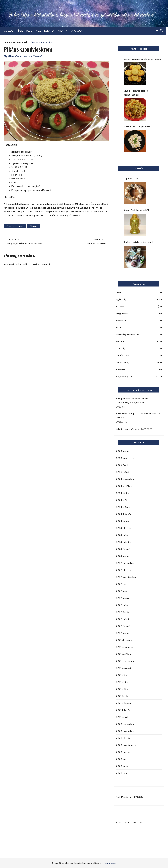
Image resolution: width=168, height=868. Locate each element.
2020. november (125, 731)
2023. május (123, 535)
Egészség (121, 299)
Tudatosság (123, 363)
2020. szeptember (126, 745)
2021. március (123, 703)
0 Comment (37, 56)
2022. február (123, 626)
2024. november (125, 479)
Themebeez (109, 863)
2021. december (125, 640)
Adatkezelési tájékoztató (130, 823)
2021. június (122, 682)
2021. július (122, 675)
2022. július (122, 591)
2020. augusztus (125, 752)
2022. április (123, 612)
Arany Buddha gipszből (136, 210)
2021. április (122, 696)
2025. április (123, 465)
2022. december (125, 563)
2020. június (123, 766)
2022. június (122, 598)
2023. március (124, 542)
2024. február (124, 514)
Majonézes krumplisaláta (137, 126)
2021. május (122, 689)
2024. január (123, 521)
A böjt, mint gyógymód (129, 429)
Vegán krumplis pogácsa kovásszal (142, 59)
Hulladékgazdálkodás (127, 334)
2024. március (124, 507)
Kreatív (120, 341)
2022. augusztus (125, 584)
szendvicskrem (15, 226)
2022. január (123, 633)
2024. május (123, 500)
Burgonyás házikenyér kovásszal (24, 243)
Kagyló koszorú (132, 179)
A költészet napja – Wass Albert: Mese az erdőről (139, 416)
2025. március (124, 472)
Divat (119, 293)
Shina (11, 56)
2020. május (123, 773)
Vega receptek (124, 376)
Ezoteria (121, 306)
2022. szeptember (126, 577)
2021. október (124, 654)
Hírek (119, 328)
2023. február (123, 549)
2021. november (125, 647)
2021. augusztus (125, 668)
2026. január (123, 451)
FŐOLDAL (9, 31)
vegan (33, 226)
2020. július (122, 759)
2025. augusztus (125, 458)
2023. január (123, 556)
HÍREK (21, 31)
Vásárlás (121, 369)
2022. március (124, 619)
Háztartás (122, 320)
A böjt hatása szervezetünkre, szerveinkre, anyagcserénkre (133, 401)
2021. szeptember (126, 661)
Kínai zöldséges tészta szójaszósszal (136, 93)
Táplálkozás (122, 355)
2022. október (124, 570)
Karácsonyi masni (97, 243)
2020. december (125, 724)
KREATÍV (63, 31)
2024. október (124, 486)
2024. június (123, 493)
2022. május (123, 605)
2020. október (124, 738)
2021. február (123, 710)
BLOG (30, 31)
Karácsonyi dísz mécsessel (138, 242)
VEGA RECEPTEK (46, 31)
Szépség (121, 348)
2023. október (124, 528)
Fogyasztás (122, 313)
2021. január (122, 717)
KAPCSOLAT (78, 31)
